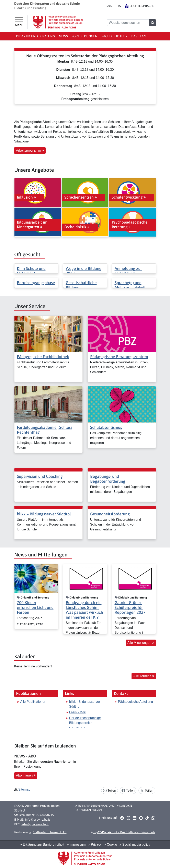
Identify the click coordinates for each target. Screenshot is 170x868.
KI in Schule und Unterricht (31, 271)
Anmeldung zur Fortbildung (128, 271)
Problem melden (89, 810)
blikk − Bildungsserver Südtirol (44, 514)
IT (119, 6)
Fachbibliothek (115, 36)
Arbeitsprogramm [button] (30, 150)
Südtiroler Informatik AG (50, 832)
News (63, 36)
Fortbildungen (85, 36)
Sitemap (24, 789)
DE (110, 6)
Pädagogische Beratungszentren (119, 357)
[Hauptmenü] (19, 22)
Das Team (139, 36)
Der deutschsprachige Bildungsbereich (85, 720)
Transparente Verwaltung (95, 806)
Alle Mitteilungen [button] (141, 643)
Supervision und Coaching (40, 476)
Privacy (95, 845)
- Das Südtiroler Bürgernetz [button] (123, 832)
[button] (122, 818)
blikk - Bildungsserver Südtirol (85, 704)
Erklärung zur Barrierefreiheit (42, 845)
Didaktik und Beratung (36, 36)
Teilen (110, 791)
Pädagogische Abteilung (136, 702)
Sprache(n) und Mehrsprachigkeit (130, 285)
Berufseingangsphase (36, 283)
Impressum (76, 845)
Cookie (110, 845)
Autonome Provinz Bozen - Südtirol (38, 808)
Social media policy (135, 845)
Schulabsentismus (106, 427)
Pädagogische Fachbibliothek (43, 357)
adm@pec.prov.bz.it (35, 824)
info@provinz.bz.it (37, 820)
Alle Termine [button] (144, 676)
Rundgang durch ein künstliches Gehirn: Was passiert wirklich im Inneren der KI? (84, 610)
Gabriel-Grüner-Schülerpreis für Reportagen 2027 (130, 607)
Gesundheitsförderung (110, 514)
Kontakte (125, 806)
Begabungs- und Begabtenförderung (108, 479)
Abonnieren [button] (26, 775)
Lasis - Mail (77, 712)
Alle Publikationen (33, 702)
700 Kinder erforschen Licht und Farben (35, 607)
